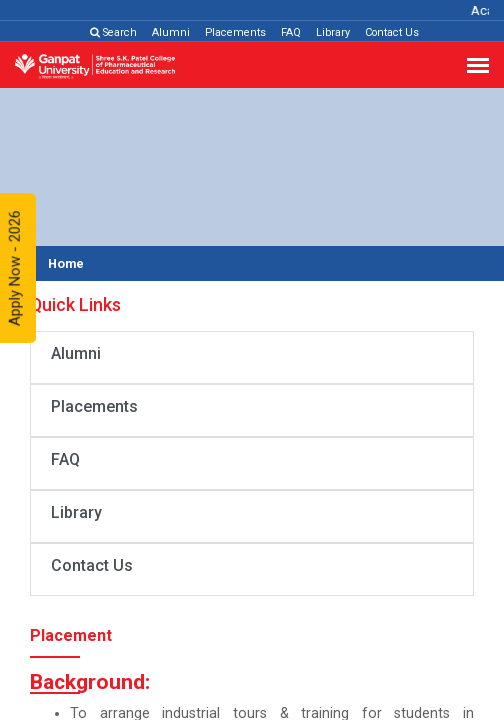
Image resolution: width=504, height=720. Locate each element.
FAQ (291, 32)
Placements (235, 32)
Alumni (171, 32)
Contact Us (392, 32)
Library (333, 32)
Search (113, 32)
